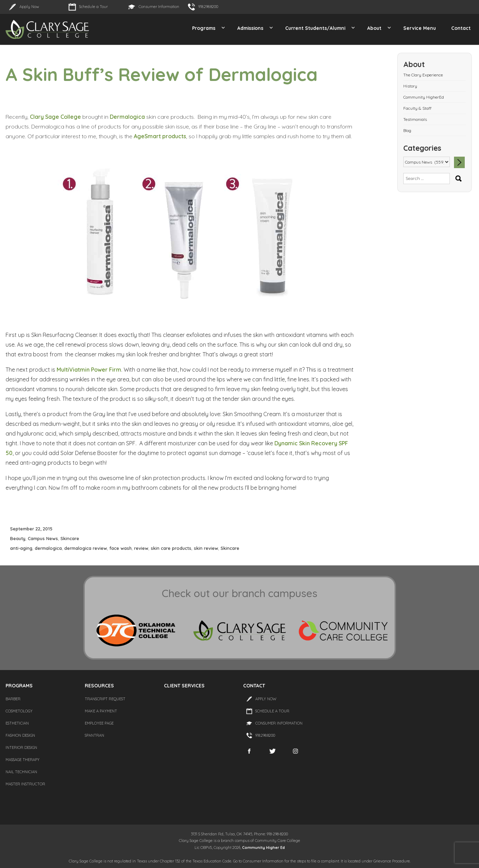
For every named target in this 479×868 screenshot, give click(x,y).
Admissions (250, 28)
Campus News (43, 538)
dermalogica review (86, 548)
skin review (206, 548)
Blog (407, 130)
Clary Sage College (55, 117)
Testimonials (415, 119)
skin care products (171, 548)
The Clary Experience (423, 75)
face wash (121, 548)
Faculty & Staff (417, 108)
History (410, 86)
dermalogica (48, 548)
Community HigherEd (424, 97)
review (141, 548)
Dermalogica (127, 117)
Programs (204, 28)
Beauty (18, 538)
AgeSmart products (160, 136)
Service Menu (420, 28)
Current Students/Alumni (315, 28)
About (374, 28)
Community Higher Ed (263, 848)
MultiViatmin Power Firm (89, 370)
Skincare (70, 538)
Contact (461, 28)
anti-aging (21, 548)
